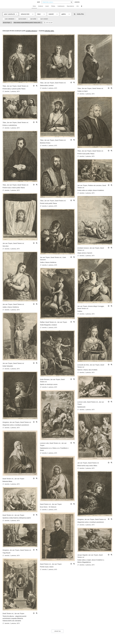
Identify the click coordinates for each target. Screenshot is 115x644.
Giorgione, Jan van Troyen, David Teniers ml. (17, 425)
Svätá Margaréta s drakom (48, 328)
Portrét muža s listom (47, 570)
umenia (77, 5)
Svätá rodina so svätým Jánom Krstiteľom (91, 194)
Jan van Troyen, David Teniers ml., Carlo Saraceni (53, 262)
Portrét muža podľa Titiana (86, 157)
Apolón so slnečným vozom (49, 388)
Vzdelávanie (61, 9)
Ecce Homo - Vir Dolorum (48, 510)
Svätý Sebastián (8, 369)
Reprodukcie (71, 9)
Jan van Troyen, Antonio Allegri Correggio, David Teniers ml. (91, 311)
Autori (47, 9)
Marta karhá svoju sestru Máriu (87, 469)
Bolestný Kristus (45, 146)
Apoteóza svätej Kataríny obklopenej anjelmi (17, 521)
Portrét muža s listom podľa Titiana (14, 191)
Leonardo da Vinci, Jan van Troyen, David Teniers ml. (91, 369)
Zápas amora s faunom (85, 256)
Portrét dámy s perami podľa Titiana (14, 92)
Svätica (80, 314)
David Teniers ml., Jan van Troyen (13, 482)
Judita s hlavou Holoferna (48, 266)
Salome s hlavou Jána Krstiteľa (87, 373)
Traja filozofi (6, 556)
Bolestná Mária (7, 485)
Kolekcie (41, 9)
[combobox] (57, 5)
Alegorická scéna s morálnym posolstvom (16, 428)
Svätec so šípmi (82, 94)
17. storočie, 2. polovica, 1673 (11, 95)
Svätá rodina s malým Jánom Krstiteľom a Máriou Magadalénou (91, 564)
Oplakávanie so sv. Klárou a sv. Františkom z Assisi (54, 452)
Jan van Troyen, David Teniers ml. (13, 247)
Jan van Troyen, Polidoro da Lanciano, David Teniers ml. (92, 190)
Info (78, 9)
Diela (34, 9)
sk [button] (103, 2)
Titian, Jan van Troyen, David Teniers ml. (16, 89)
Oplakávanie (81, 410)
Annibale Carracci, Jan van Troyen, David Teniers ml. (91, 252)
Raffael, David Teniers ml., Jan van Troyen (54, 325)
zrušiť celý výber (48, 26)
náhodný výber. (49, 34)
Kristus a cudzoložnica (10, 128)
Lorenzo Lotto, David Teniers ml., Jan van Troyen (91, 406)
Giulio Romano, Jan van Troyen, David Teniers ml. (52, 384)
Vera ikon (6, 249)
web (38, 5)
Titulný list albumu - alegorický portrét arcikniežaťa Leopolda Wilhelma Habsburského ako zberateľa (14, 622)
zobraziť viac (57, 634)
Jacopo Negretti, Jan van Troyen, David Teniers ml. (90, 559)
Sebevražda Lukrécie (47, 89)
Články (53, 9)
